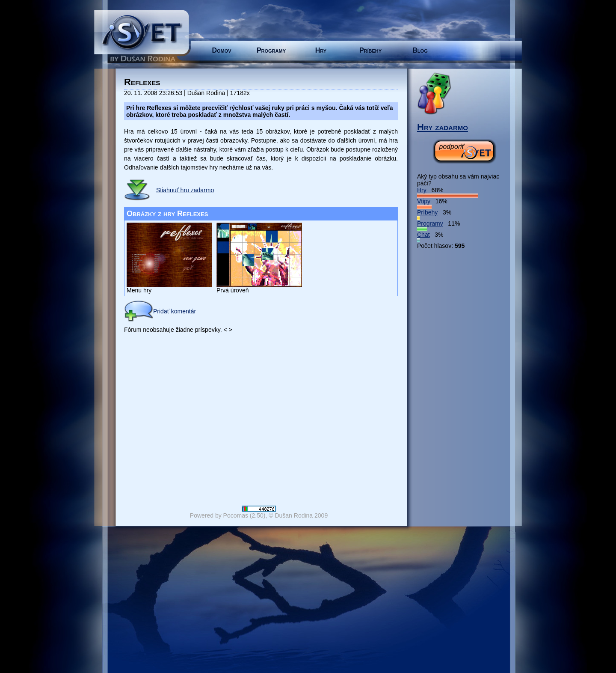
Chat (423, 235)
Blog (420, 50)
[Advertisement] (451, 378)
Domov (221, 50)
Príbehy (370, 50)
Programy (271, 50)
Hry (321, 50)
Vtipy (424, 201)
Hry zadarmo (443, 127)
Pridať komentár (160, 311)
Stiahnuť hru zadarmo (185, 190)
